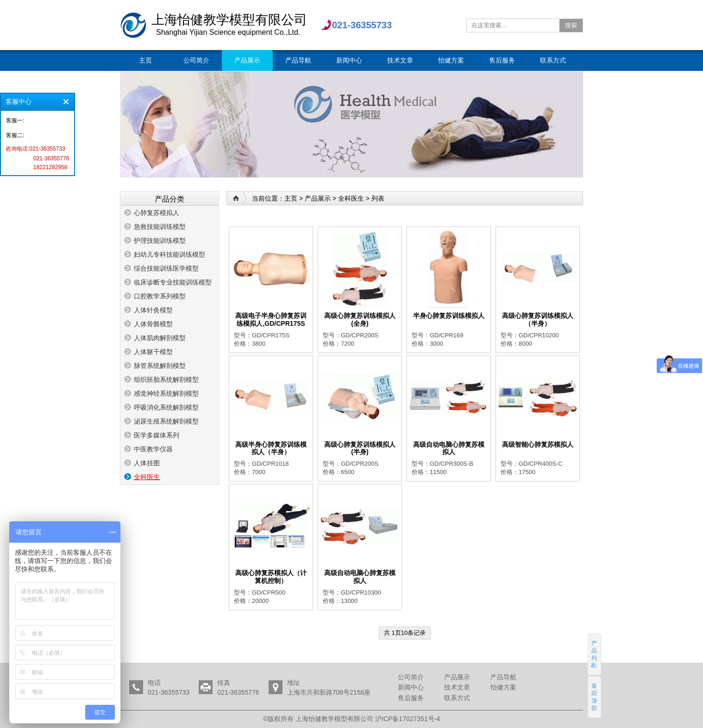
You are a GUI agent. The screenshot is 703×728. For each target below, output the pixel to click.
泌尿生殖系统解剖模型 (166, 421)
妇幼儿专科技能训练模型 (169, 254)
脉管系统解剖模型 (160, 366)
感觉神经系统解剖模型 (166, 393)
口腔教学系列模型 (160, 296)
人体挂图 (147, 463)
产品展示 (318, 198)
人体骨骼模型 (153, 324)
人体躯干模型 (153, 352)
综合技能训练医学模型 (166, 268)
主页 (291, 198)
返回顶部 (595, 697)
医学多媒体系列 (157, 435)
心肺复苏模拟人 (157, 213)
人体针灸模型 (153, 310)
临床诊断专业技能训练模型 (173, 282)
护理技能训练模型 (160, 241)
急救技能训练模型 (160, 227)
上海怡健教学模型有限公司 (133, 25)
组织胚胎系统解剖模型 (166, 380)
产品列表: (594, 654)
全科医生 (147, 477)
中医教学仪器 (153, 449)
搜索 (571, 25)
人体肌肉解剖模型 (160, 338)
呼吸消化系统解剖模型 (166, 407)
